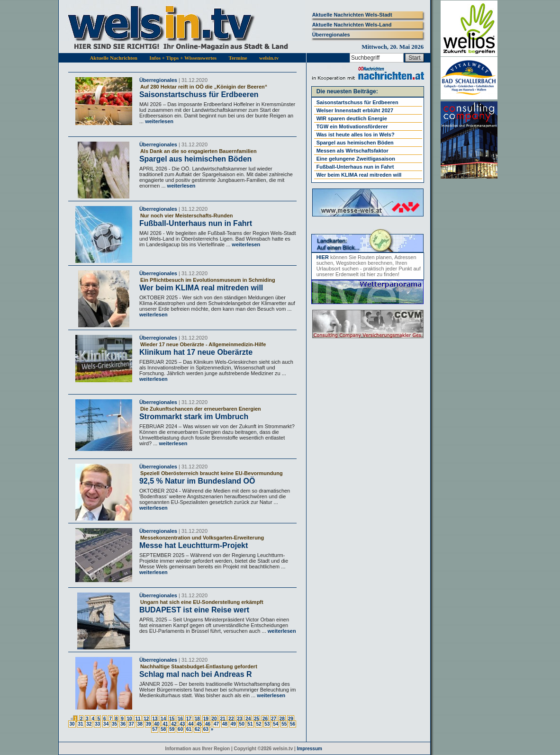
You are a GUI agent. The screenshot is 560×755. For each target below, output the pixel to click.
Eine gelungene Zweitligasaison (356, 159)
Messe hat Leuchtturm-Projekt (194, 545)
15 (172, 719)
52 (258, 724)
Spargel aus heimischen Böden (195, 159)
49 (233, 724)
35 (114, 724)
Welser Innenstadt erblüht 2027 (355, 110)
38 (140, 724)
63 (206, 729)
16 (180, 719)
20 (214, 719)
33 (97, 724)
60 (180, 729)
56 (293, 724)
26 (265, 719)
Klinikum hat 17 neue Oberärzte (196, 352)
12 (146, 719)
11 (138, 719)
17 (189, 719)
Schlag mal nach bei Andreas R (196, 674)
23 (239, 719)
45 (199, 724)
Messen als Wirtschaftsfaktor (352, 151)
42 (174, 724)
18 (197, 719)
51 (250, 724)
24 (248, 719)
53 (267, 724)
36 (123, 724)
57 (155, 729)
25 (257, 719)
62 (197, 729)
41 (165, 724)
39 (149, 724)
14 (163, 719)
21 (222, 719)
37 (131, 724)
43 (182, 724)
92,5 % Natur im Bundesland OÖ (197, 481)
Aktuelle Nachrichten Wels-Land (352, 25)
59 (172, 729)
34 (106, 724)
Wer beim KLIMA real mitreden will (201, 288)
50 (242, 724)
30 (72, 724)
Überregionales (331, 35)
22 (231, 719)
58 (163, 729)
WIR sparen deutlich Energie (352, 118)
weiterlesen (158, 121)
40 (157, 724)
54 (275, 724)
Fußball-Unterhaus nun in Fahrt (196, 223)
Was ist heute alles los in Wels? (356, 135)
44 (191, 724)
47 (216, 724)
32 (89, 724)
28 (282, 719)
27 (274, 719)
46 (208, 724)
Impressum (310, 749)
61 (189, 729)
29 (291, 719)
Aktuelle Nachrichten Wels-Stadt (352, 15)
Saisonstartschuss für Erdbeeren (199, 94)
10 (129, 719)
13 (155, 719)
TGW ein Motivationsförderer (352, 126)
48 (225, 724)
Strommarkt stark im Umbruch (194, 417)
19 (206, 719)
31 (80, 724)
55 (284, 724)
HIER (323, 257)
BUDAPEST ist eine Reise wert (194, 610)
